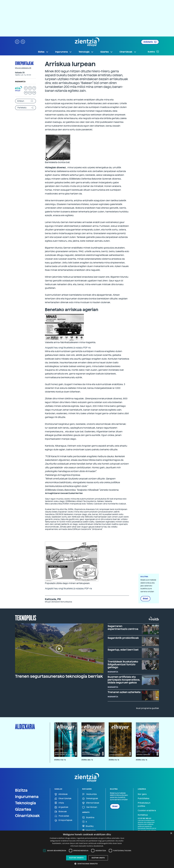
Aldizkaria (150, 42)
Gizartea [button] (106, 52)
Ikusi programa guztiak (148, 708)
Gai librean (90, 807)
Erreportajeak (24, 63)
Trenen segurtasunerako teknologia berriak (59, 676)
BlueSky (88, 826)
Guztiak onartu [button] (76, 858)
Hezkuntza (89, 794)
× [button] (171, 833)
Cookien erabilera (147, 810)
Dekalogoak (90, 799)
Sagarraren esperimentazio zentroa (123, 628)
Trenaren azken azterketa (124, 692)
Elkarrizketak (63, 799)
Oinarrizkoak (27, 816)
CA (30, 93)
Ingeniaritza (20, 82)
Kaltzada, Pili (20, 72)
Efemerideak (91, 803)
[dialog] (87, 849)
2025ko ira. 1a (114, 760)
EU (26, 88)
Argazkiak (61, 807)
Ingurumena (27, 797)
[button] (17, 41)
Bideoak (61, 812)
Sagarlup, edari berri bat (123, 650)
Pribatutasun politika (144, 805)
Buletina (153, 52)
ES (30, 88)
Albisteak (61, 794)
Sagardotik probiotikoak (123, 638)
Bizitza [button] (43, 52)
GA (34, 93)
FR (34, 88)
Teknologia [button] (86, 52)
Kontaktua (143, 815)
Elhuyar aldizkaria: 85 (23, 68)
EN (26, 93)
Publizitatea (143, 798)
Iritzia (59, 803)
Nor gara (142, 794)
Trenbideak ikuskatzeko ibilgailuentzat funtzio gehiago (123, 664)
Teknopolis (26, 618)
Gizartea (23, 809)
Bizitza (21, 790)
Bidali (145, 599)
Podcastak (62, 816)
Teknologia (26, 803)
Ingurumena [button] (63, 52)
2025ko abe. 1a (87, 760)
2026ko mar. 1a (60, 760)
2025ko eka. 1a (141, 760)
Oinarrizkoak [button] (128, 52)
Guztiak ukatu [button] (98, 858)
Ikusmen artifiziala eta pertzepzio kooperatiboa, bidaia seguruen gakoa (124, 680)
